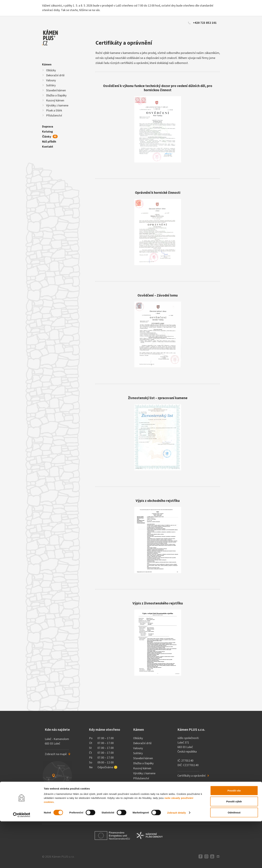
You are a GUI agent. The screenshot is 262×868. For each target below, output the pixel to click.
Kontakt (48, 147)
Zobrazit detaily (177, 859)
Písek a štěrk (54, 111)
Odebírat (99, 812)
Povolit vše (234, 837)
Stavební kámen (56, 90)
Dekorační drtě (55, 75)
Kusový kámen (55, 100)
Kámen (47, 65)
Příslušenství (54, 116)
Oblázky (51, 70)
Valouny (51, 80)
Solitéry (51, 85)
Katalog (47, 132)
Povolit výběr (234, 848)
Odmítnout (234, 859)
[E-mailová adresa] (66, 812)
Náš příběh (49, 142)
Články (50, 137)
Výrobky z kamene (57, 106)
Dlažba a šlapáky (56, 95)
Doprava (48, 127)
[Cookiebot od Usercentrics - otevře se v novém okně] (22, 861)
